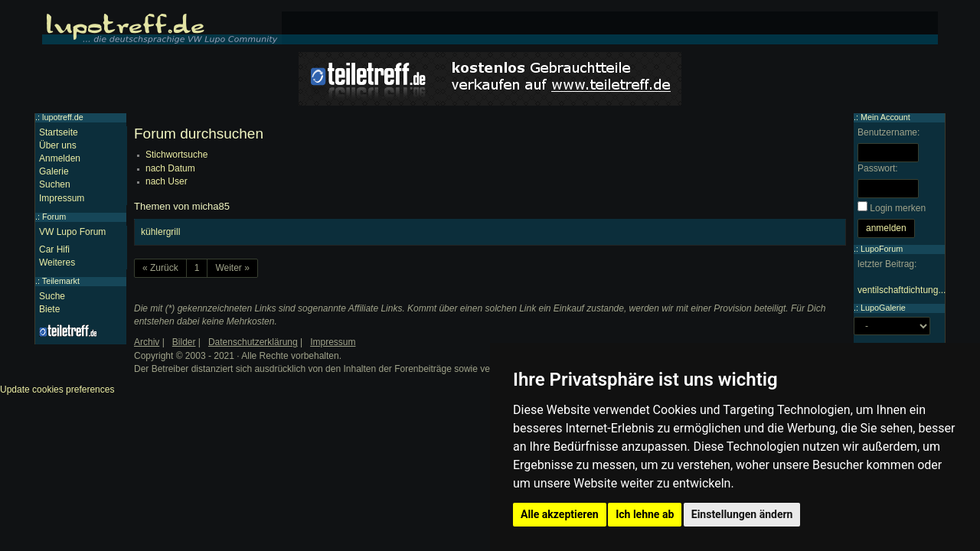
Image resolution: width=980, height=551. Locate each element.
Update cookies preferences (57, 390)
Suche (52, 296)
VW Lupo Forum (72, 232)
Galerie (54, 171)
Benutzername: (889, 132)
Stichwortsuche (176, 155)
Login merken (898, 208)
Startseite (59, 132)
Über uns (58, 145)
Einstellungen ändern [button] (742, 514)
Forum (54, 217)
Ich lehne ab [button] (645, 514)
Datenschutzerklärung (253, 342)
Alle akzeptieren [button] (560, 514)
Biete (49, 309)
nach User (167, 181)
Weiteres (57, 262)
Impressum (62, 198)
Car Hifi (54, 249)
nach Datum (170, 168)
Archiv (147, 342)
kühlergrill (160, 232)
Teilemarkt (61, 281)
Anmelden (60, 158)
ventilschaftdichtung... (902, 290)
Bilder (184, 342)
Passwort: (878, 168)
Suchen (55, 184)
